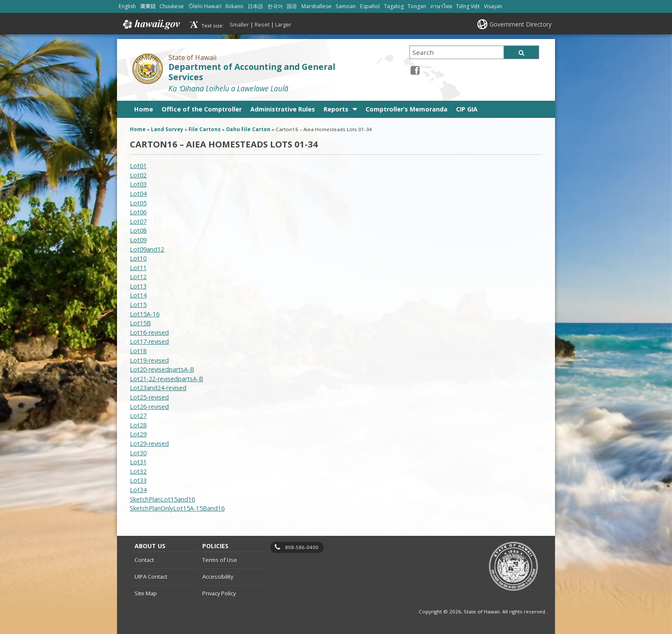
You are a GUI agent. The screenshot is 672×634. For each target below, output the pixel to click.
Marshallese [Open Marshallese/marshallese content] (316, 6)
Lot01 (138, 166)
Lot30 (138, 453)
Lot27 (138, 416)
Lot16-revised (149, 332)
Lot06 (138, 212)
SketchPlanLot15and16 (162, 499)
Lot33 (138, 480)
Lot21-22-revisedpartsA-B (166, 379)
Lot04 (138, 194)
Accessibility (218, 577)
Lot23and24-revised (158, 388)
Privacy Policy (219, 593)
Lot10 (138, 258)
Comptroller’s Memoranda (406, 109)
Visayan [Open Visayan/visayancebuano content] (493, 6)
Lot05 (138, 203)
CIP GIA (467, 109)
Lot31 (138, 462)
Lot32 (138, 471)
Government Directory (520, 24)
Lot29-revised (149, 443)
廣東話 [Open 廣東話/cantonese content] (148, 6)
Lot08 (138, 230)
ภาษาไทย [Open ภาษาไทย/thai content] (441, 6)
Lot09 (138, 240)
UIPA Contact (151, 577)
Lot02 (138, 175)
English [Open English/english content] (127, 6)
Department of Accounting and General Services (252, 72)
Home (144, 109)
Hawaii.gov (151, 24)
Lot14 (138, 295)
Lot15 (138, 305)
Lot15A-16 (145, 314)
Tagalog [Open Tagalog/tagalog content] (394, 6)
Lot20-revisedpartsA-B (162, 369)
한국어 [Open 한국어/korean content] (275, 6)
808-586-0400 (302, 547)
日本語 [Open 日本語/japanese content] (255, 6)
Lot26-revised (149, 407)
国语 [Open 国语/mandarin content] (292, 6)
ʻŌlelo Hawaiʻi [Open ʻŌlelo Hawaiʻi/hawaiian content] (205, 6)
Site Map (146, 593)
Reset (262, 24)
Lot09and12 (147, 249)
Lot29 (138, 434)
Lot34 (138, 490)
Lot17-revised (149, 341)
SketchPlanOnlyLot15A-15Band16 (177, 508)
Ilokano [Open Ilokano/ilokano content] (234, 6)
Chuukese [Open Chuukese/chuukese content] (172, 6)
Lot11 (138, 268)
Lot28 (138, 425)
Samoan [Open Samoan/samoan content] (346, 6)
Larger (283, 24)
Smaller (239, 24)
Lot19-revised (149, 360)
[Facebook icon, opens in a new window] (415, 70)
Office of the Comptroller (202, 109)
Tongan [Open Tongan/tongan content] (417, 6)
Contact (144, 560)
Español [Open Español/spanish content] (370, 6)
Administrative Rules (283, 109)
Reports (336, 109)
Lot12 (138, 277)
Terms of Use (220, 560)
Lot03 (138, 184)
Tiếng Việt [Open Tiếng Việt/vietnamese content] (468, 6)
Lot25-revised (149, 397)
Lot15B (140, 323)
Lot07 (138, 221)
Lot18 (138, 351)
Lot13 (138, 286)
